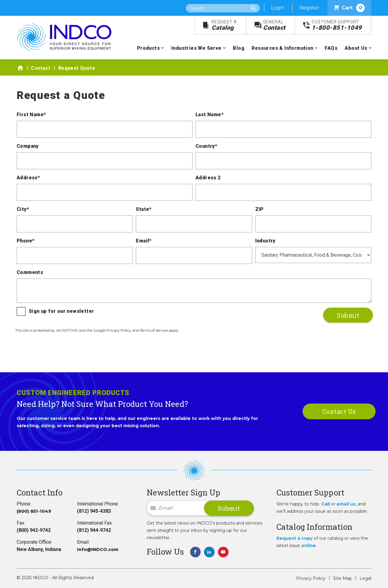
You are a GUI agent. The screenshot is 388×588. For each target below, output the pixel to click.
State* (144, 209)
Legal (365, 578)
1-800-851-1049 (337, 25)
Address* (28, 178)
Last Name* (209, 115)
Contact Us (339, 411)
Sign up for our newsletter (61, 311)
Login (278, 8)
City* (23, 209)
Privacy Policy (311, 578)
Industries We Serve (196, 48)
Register (309, 8)
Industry (265, 241)
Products (148, 48)
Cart (349, 8)
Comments (30, 272)
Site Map (343, 578)
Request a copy (294, 538)
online (309, 546)
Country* (206, 146)
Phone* (25, 241)
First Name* (31, 115)
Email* (144, 241)
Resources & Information (282, 48)
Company (28, 146)
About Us (356, 48)
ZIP (259, 209)
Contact (274, 25)
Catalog (224, 25)
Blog (239, 48)
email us (346, 504)
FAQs (331, 48)
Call (326, 504)
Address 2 (208, 178)
